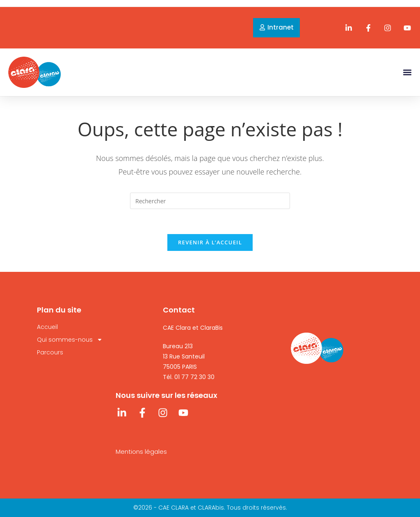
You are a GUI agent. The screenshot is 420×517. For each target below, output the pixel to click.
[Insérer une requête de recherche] (210, 201)
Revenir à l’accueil (210, 242)
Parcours (50, 352)
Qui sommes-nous (70, 340)
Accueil (47, 327)
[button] (407, 72)
